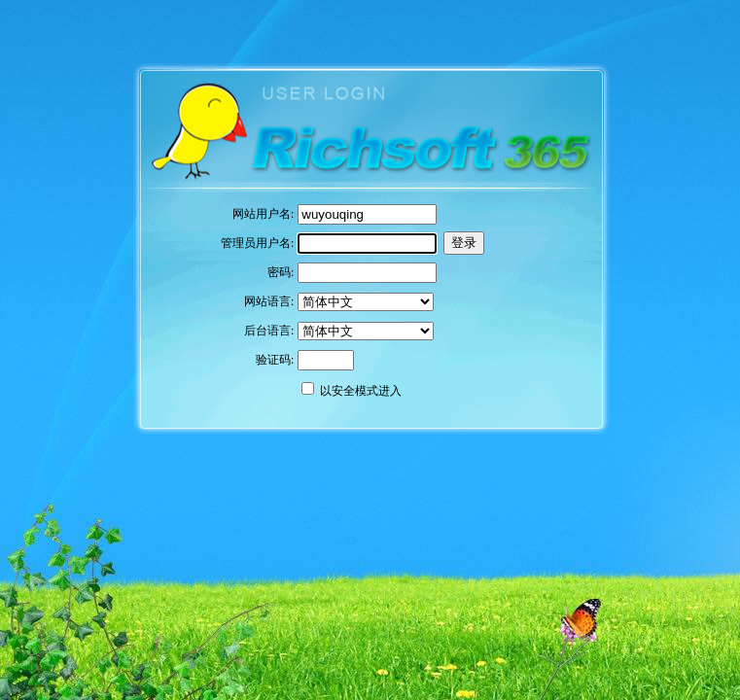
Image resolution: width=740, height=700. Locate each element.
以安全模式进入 (361, 391)
